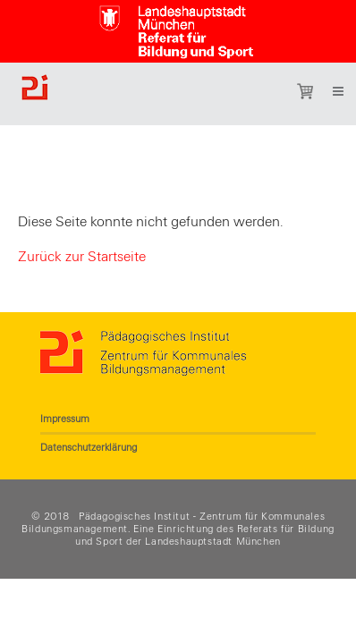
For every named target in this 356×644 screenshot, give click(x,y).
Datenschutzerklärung (89, 447)
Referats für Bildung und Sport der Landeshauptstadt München (205, 535)
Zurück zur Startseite (82, 257)
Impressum (65, 419)
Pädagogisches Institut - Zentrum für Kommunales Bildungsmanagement (173, 522)
